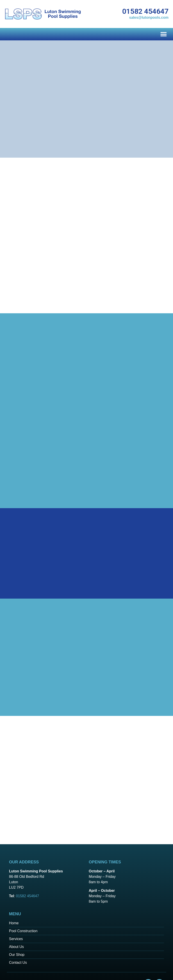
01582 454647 (145, 11)
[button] (163, 34)
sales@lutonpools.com (149, 17)
